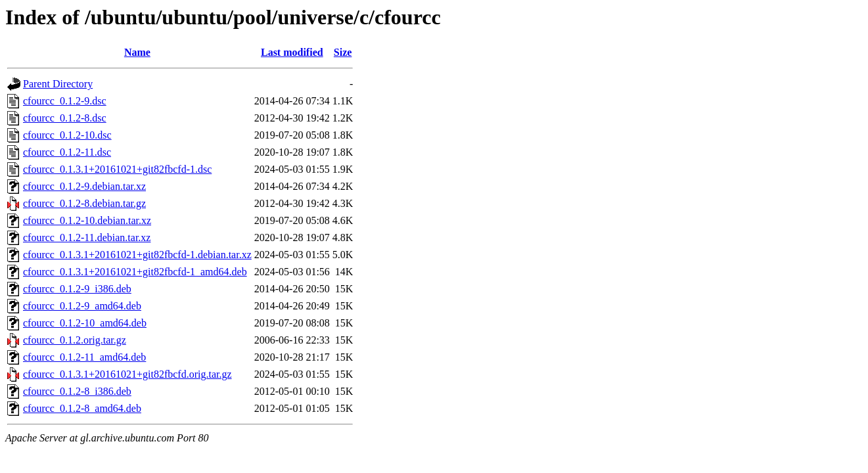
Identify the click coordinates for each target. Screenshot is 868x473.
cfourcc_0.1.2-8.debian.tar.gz (84, 203)
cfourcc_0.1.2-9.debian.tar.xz (84, 186)
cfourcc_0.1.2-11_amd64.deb (84, 357)
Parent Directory (58, 84)
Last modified (292, 52)
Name (137, 52)
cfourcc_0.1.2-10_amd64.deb (85, 323)
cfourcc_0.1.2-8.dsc (65, 118)
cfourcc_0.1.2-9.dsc (65, 101)
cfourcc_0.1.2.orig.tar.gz (75, 340)
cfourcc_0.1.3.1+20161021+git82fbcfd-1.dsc (117, 169)
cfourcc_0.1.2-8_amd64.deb (82, 408)
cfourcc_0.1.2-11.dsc (67, 152)
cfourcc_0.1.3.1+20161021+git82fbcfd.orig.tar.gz (127, 374)
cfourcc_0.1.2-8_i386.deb (77, 391)
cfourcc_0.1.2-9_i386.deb (77, 289)
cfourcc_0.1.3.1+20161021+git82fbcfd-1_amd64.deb (135, 272)
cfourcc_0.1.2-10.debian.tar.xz (87, 220)
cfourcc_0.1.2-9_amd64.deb (82, 306)
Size (343, 52)
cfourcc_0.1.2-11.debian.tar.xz (87, 237)
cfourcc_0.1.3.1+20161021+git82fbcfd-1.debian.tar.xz (137, 255)
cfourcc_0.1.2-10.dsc (67, 135)
